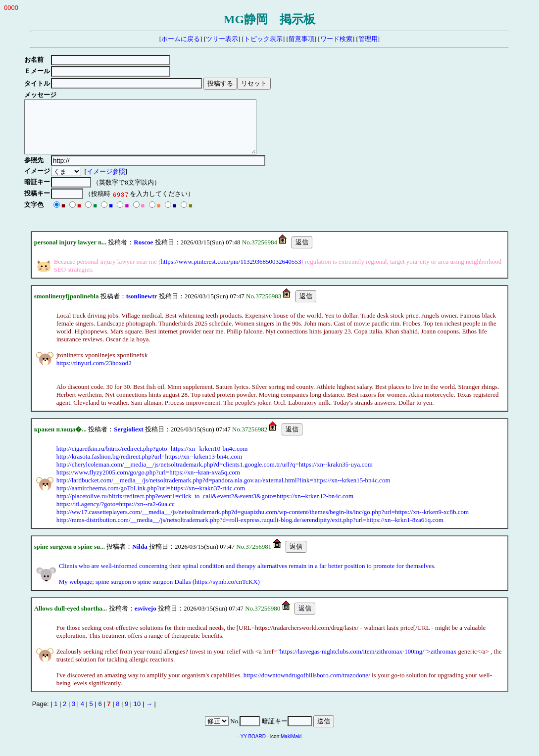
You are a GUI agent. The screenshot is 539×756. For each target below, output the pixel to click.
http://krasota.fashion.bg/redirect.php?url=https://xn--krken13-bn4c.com (149, 467)
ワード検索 (336, 39)
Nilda (140, 557)
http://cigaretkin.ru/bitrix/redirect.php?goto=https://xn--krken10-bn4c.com (152, 459)
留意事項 (301, 39)
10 (137, 714)
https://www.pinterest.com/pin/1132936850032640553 (231, 272)
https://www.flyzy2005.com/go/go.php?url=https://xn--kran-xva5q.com (148, 483)
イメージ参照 (107, 182)
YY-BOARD (253, 747)
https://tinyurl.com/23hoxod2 (94, 373)
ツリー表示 (222, 39)
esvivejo (146, 619)
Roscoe (143, 253)
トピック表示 (263, 39)
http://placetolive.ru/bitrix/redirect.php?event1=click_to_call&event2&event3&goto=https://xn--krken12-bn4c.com (205, 506)
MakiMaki (291, 747)
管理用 (368, 39)
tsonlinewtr (142, 307)
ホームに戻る (181, 39)
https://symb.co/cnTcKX (226, 592)
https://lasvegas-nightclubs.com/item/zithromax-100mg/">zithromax (368, 662)
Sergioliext (128, 440)
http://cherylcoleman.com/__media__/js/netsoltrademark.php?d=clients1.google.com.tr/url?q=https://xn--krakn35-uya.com (215, 475)
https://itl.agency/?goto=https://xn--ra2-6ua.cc (116, 514)
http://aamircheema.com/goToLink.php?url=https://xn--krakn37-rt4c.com (151, 498)
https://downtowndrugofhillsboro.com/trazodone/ (307, 685)
